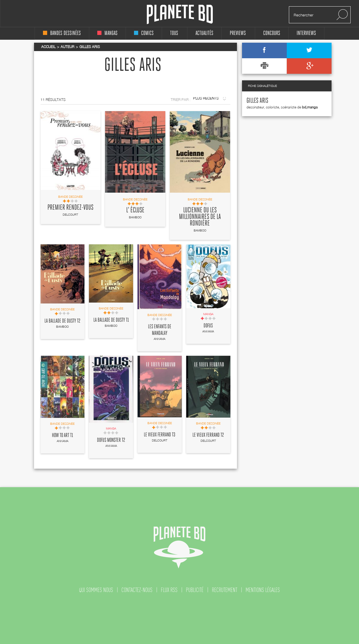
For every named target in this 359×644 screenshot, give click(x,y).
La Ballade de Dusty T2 (62, 321)
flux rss (169, 590)
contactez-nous (137, 590)
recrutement (225, 590)
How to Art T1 (63, 436)
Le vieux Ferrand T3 (160, 435)
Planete (180, 14)
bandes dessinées (62, 33)
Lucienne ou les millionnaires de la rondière (200, 217)
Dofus (208, 326)
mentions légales (263, 590)
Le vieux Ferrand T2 (208, 435)
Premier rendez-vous (70, 208)
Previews (238, 33)
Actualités (204, 33)
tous (174, 33)
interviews (306, 33)
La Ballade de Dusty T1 (111, 320)
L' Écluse (135, 210)
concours (272, 33)
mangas (107, 33)
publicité (195, 590)
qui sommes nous (96, 590)
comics (144, 33)
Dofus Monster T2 (111, 440)
